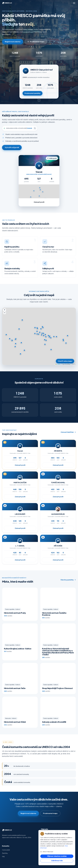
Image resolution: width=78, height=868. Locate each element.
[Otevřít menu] (74, 3)
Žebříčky (5, 853)
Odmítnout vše (57, 861)
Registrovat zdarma (13, 42)
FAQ (3, 857)
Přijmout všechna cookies (57, 856)
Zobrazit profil (20, 467)
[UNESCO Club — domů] (7, 3)
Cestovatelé (6, 850)
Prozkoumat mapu (36, 42)
